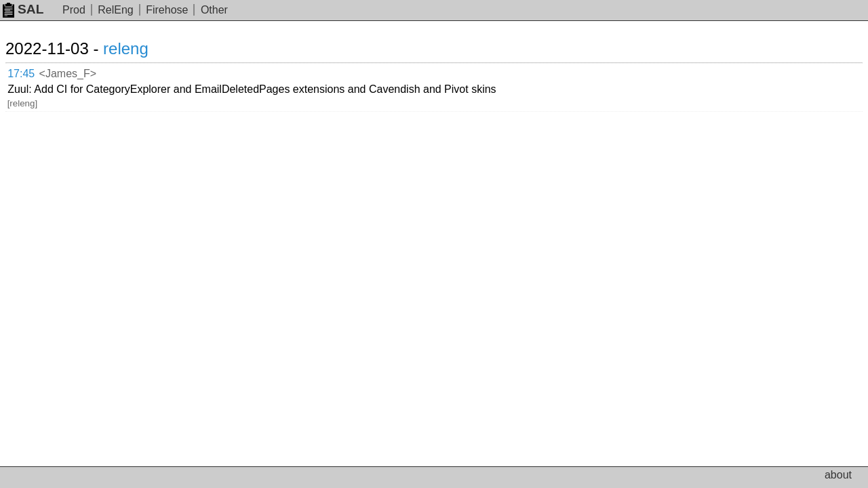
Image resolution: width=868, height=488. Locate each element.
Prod (74, 10)
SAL (23, 9)
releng (142, 48)
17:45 (35, 72)
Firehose (167, 10)
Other (214, 10)
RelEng (115, 10)
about (838, 475)
